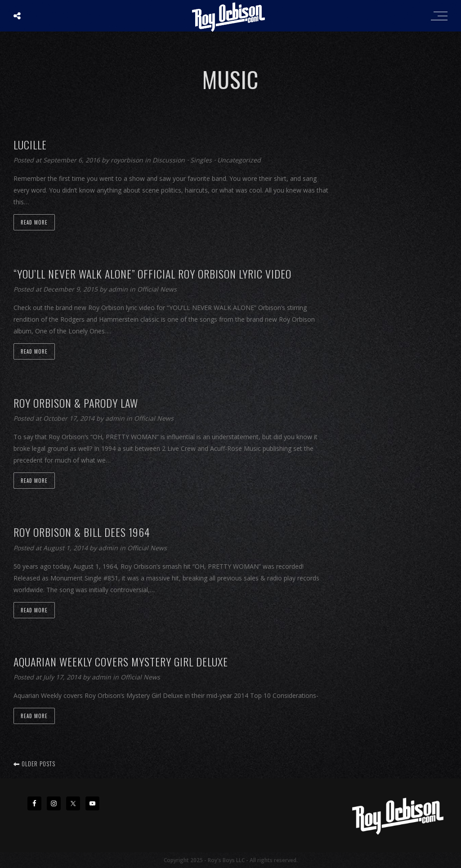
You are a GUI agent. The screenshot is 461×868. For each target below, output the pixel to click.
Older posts (34, 764)
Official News (157, 289)
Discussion (169, 160)
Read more (34, 222)
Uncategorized (239, 160)
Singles (201, 160)
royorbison (128, 160)
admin (119, 289)
